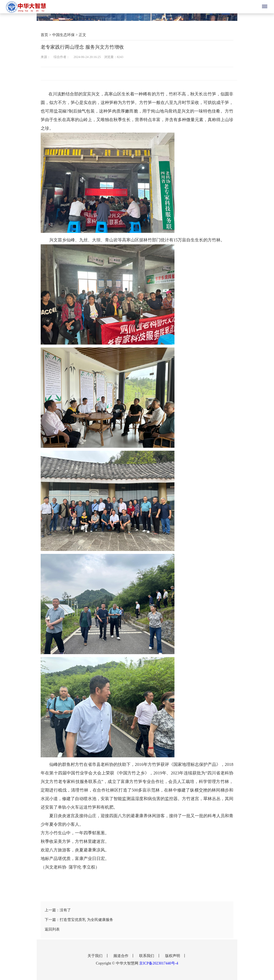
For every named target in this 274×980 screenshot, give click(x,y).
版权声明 (173, 956)
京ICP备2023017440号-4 (159, 963)
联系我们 (147, 956)
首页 (44, 35)
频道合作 (121, 956)
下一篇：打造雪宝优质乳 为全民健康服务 (79, 920)
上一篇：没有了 (58, 910)
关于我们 (96, 956)
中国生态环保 (63, 35)
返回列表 (52, 929)
